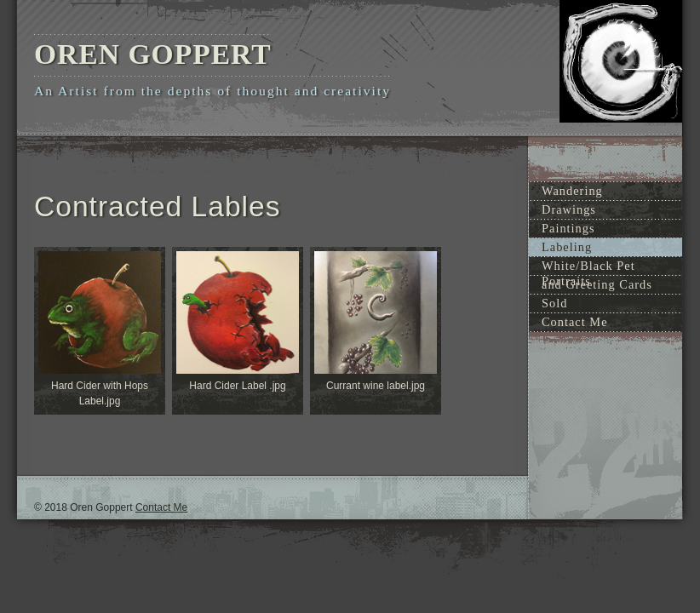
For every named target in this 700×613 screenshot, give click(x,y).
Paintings (568, 228)
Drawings (569, 209)
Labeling (567, 247)
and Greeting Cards (597, 284)
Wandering (572, 191)
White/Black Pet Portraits (588, 267)
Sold (554, 303)
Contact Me (575, 322)
